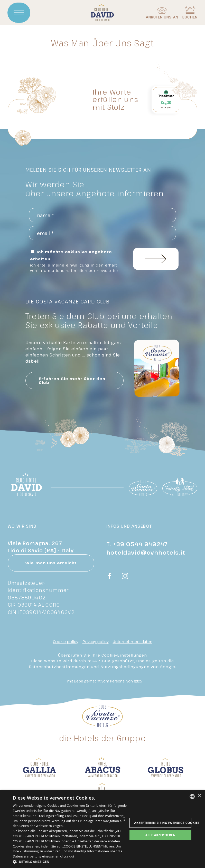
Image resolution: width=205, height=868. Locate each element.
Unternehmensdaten (133, 641)
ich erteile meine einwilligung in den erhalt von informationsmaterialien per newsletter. (75, 268)
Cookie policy (66, 641)
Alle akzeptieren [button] (161, 835)
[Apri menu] (19, 13)
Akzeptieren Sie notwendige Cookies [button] (163, 823)
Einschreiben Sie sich (156, 259)
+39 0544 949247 (141, 544)
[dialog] (102, 829)
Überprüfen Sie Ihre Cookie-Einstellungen (103, 655)
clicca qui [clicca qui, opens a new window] (67, 856)
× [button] (199, 796)
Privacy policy (96, 641)
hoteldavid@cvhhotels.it (146, 552)
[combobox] (192, 796)
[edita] (137, 681)
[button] (70, 862)
